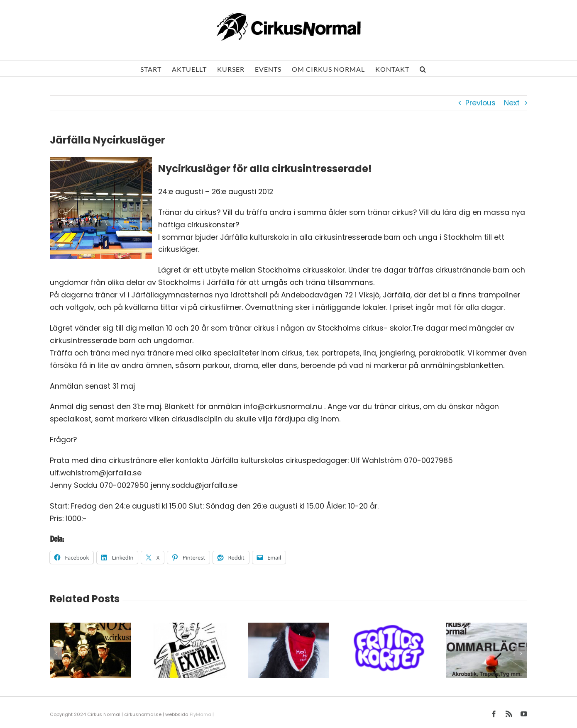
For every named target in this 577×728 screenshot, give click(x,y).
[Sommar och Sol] (487, 628)
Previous (480, 103)
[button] (423, 68)
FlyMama (200, 714)
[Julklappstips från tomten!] (289, 628)
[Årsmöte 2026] (189, 628)
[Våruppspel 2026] (90, 628)
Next (512, 103)
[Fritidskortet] (388, 628)
